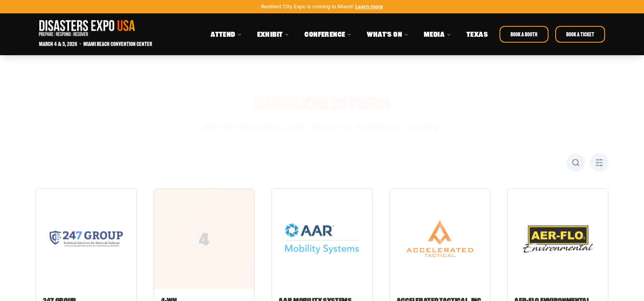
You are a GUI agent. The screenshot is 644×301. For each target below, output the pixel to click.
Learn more (369, 6)
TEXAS (477, 34)
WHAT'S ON (388, 34)
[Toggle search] (576, 163)
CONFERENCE (328, 34)
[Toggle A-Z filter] (599, 163)
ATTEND (226, 34)
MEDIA (438, 34)
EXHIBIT (273, 34)
